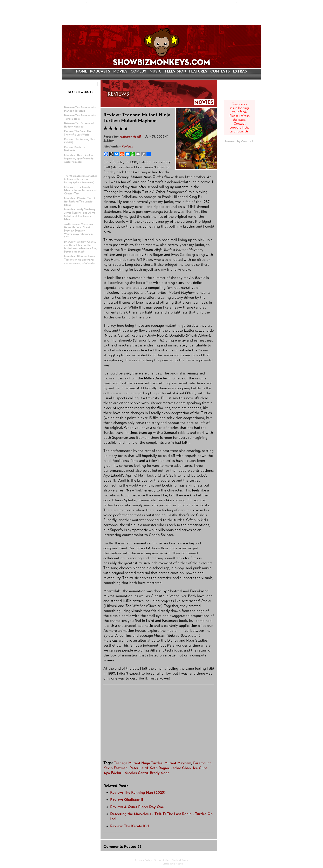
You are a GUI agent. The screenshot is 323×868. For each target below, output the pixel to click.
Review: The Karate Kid (129, 826)
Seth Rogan (159, 768)
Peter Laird (139, 768)
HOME (81, 71)
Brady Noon (160, 773)
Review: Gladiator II (127, 800)
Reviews (127, 146)
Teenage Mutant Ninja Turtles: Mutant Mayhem (153, 763)
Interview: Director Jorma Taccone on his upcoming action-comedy (80, 260)
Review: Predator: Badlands (75, 149)
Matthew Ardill (130, 136)
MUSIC (156, 71)
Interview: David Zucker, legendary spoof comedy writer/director (79, 159)
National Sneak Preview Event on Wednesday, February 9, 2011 (79, 231)
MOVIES (120, 71)
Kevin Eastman (115, 768)
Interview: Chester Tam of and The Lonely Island (80, 202)
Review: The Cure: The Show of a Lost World (78, 133)
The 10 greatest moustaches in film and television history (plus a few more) (81, 179)
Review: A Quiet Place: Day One (137, 807)
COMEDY (139, 71)
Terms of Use (162, 860)
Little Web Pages (173, 864)
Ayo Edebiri (113, 773)
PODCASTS (100, 71)
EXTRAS (240, 71)
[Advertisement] (161, 12)
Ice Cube (200, 768)
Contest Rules (180, 860)
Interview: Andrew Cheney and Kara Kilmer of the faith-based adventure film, (81, 247)
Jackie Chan (181, 768)
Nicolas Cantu (136, 773)
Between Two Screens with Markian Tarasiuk (80, 109)
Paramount (202, 763)
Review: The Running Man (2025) (138, 792)
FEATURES (198, 71)
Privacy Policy (143, 860)
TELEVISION (175, 71)
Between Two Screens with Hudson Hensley (80, 125)
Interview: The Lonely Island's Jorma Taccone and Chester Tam (80, 190)
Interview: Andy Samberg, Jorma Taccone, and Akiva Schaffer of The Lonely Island (80, 214)
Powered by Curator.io (239, 141)
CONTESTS (220, 71)
